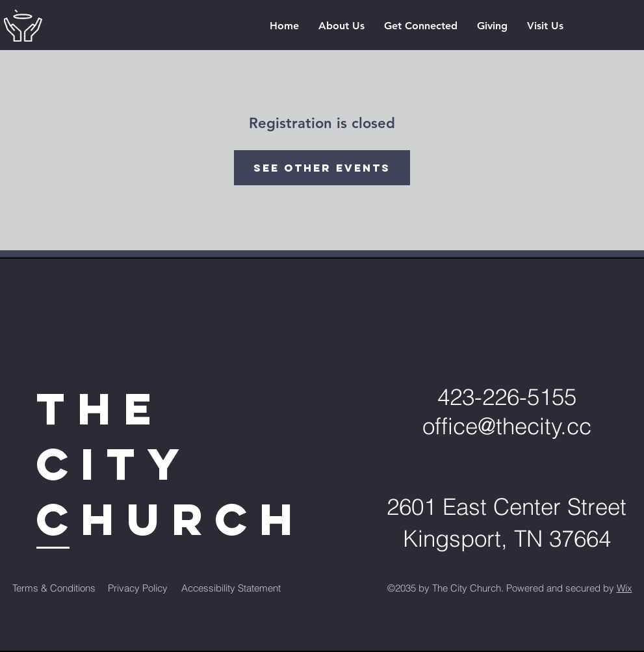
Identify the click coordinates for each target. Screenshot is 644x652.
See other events (322, 168)
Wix (625, 588)
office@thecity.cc (507, 426)
